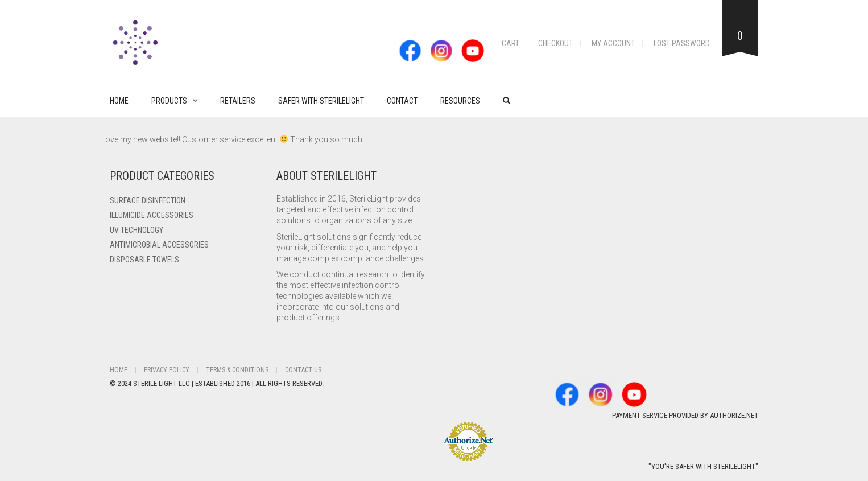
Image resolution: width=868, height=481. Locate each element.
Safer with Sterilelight (321, 101)
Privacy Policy (167, 370)
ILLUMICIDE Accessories (152, 215)
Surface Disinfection (148, 200)
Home (119, 101)
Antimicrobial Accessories (159, 245)
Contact (402, 101)
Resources (460, 101)
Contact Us (303, 370)
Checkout (555, 43)
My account (613, 43)
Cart (511, 43)
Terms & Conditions (237, 370)
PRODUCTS (169, 101)
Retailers (238, 101)
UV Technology (137, 230)
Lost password (682, 43)
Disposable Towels (144, 260)
